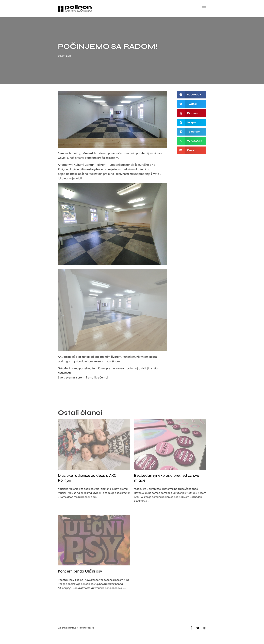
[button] (192, 95)
